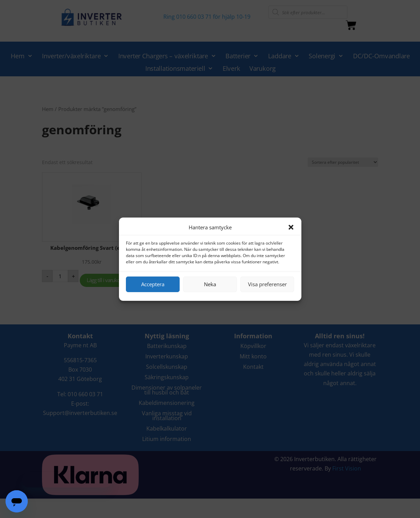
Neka (210, 284)
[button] (291, 227)
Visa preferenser (267, 284)
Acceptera (153, 284)
